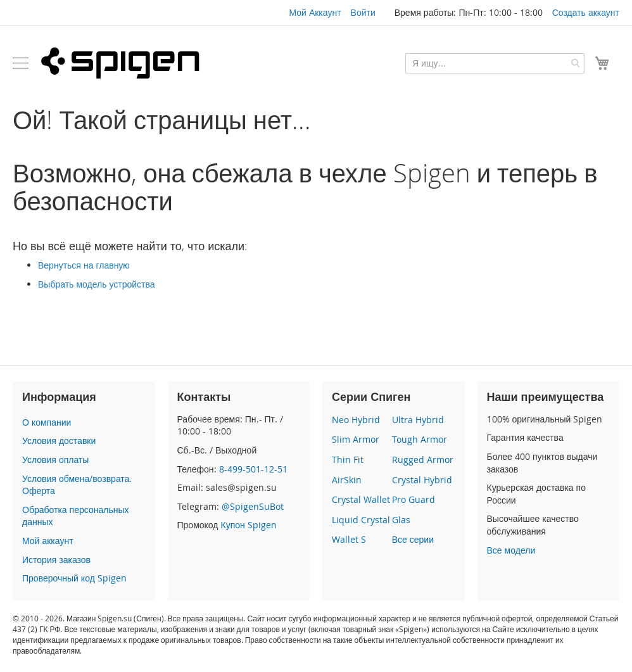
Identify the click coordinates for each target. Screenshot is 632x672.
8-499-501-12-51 (253, 469)
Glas (401, 520)
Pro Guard (414, 499)
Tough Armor (420, 439)
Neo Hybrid (356, 420)
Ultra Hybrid (418, 420)
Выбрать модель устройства (97, 284)
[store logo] (120, 63)
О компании (47, 422)
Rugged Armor (423, 460)
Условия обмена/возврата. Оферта (77, 485)
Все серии (413, 539)
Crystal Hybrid (422, 480)
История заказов (56, 560)
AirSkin (347, 480)
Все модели (511, 550)
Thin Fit (348, 460)
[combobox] (495, 63)
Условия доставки (59, 441)
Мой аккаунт (48, 541)
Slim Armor (356, 439)
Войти (363, 12)
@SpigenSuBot (253, 506)
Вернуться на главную (84, 265)
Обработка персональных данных (75, 516)
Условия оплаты (55, 460)
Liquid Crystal (361, 520)
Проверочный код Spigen (74, 578)
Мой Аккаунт (315, 12)
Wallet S (349, 539)
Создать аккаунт (586, 12)
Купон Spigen (248, 525)
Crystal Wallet (361, 499)
